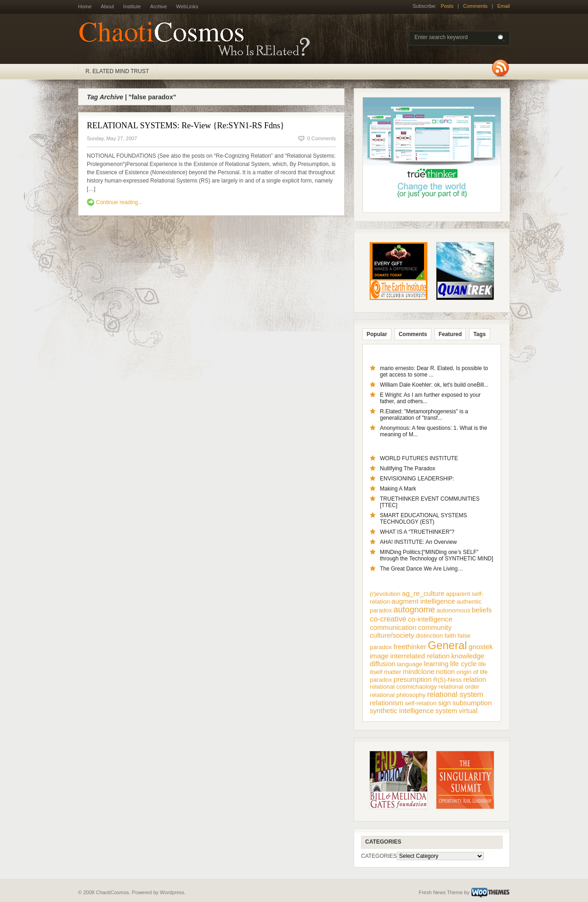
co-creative (388, 619)
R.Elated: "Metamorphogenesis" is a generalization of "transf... (424, 415)
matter (393, 672)
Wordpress (172, 892)
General (447, 645)
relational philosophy (398, 695)
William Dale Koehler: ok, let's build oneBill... (434, 385)
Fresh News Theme (441, 892)
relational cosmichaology (403, 687)
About (107, 6)
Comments (475, 6)
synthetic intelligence (402, 711)
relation (475, 679)
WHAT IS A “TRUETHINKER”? (417, 532)
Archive (159, 6)
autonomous (453, 610)
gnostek (481, 647)
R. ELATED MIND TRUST (117, 71)
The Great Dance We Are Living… (421, 569)
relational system (455, 694)
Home (85, 6)
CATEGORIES (379, 856)
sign (445, 703)
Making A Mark (398, 489)
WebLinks (187, 6)
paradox (381, 680)
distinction (429, 636)
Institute (132, 6)
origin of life (472, 672)
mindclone (419, 671)
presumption (413, 679)
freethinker (410, 647)
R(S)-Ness (447, 680)
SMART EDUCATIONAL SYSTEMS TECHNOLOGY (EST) (424, 519)
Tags (479, 334)
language (410, 664)
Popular (377, 334)
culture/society (392, 635)
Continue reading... (119, 202)
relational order (459, 687)
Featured (450, 334)
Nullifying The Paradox (408, 468)
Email (503, 6)
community (435, 627)
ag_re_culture (423, 593)
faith (450, 636)
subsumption (472, 703)
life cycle (464, 664)
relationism (387, 703)
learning (436, 664)
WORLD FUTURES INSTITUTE (419, 458)
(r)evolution (385, 594)
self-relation (421, 703)
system (447, 711)
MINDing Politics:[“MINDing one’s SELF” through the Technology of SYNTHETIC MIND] (437, 555)
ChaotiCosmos (198, 39)
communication (393, 627)
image (379, 656)
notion (445, 671)
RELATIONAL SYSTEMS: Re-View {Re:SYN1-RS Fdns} (186, 126)
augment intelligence (423, 601)
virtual (468, 711)
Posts (447, 6)
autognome (414, 610)
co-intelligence (430, 619)
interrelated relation (420, 656)
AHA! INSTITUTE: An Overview (418, 542)
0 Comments (322, 138)
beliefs (482, 610)
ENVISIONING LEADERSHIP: (417, 479)
